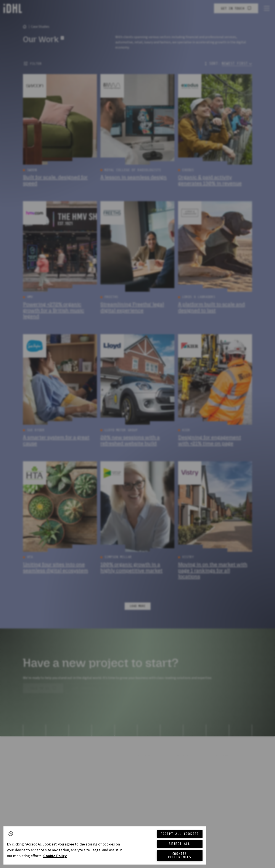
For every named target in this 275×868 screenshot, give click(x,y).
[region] (105, 845)
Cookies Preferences (180, 855)
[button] (10, 833)
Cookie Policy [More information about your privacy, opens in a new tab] (55, 856)
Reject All (180, 844)
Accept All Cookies (180, 834)
